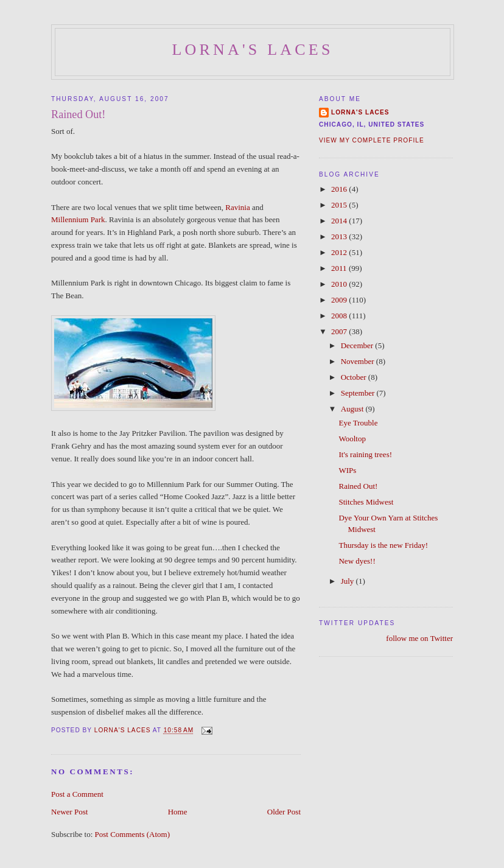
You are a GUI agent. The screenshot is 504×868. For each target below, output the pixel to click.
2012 (340, 252)
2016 (340, 189)
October (355, 377)
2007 (340, 331)
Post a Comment (77, 794)
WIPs (347, 470)
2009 (340, 300)
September (359, 393)
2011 (340, 268)
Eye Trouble (358, 423)
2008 (340, 316)
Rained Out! (358, 486)
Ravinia (239, 207)
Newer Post (69, 812)
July (348, 581)
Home (178, 812)
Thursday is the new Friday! (383, 545)
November (359, 361)
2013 (340, 236)
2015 (340, 205)
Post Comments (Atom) (133, 834)
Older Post (284, 812)
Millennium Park (78, 219)
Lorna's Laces (252, 50)
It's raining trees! (365, 454)
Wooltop (352, 439)
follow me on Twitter (419, 638)
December (358, 345)
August (353, 409)
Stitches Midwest (366, 502)
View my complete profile (372, 140)
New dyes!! (357, 561)
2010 (340, 284)
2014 (340, 221)
